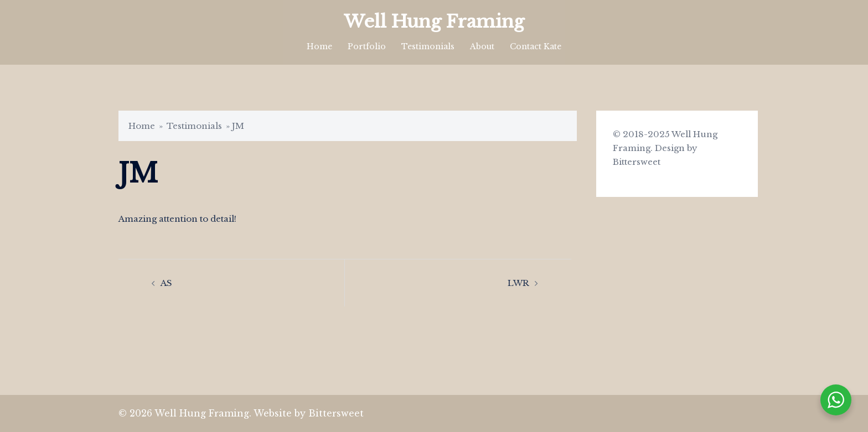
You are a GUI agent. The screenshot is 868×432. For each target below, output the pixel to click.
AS (166, 283)
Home (319, 46)
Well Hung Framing (434, 22)
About (482, 46)
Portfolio (367, 46)
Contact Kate (536, 46)
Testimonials (428, 46)
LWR (518, 283)
